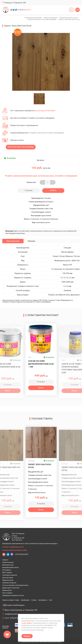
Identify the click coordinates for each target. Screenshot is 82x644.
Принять (27, 636)
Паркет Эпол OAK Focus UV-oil (40, 466)
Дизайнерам (25, 600)
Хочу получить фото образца (21, 147)
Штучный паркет (8, 578)
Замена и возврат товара (11, 600)
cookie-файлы (27, 623)
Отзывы (34, 600)
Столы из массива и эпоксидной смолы (15, 585)
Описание (31, 241)
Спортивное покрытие (10, 575)
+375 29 (24, 10)
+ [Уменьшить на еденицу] (53, 182)
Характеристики (13, 241)
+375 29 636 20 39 (21, 554)
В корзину (29, 190)
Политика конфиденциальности (13, 547)
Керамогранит (7, 590)
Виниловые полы (8, 565)
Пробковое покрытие (9, 583)
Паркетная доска (8, 562)
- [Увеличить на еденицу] (42, 182)
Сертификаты (43, 600)
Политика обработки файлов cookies (15, 550)
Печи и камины (7, 593)
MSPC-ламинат (7, 573)
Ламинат (5, 560)
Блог (51, 600)
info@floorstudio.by (12, 614)
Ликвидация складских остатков (13, 595)
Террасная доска (8, 580)
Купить (53, 190)
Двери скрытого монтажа (11, 588)
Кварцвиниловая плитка (10, 568)
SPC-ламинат (7, 570)
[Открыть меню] (78, 10)
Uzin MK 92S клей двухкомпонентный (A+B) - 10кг (41, 364)
